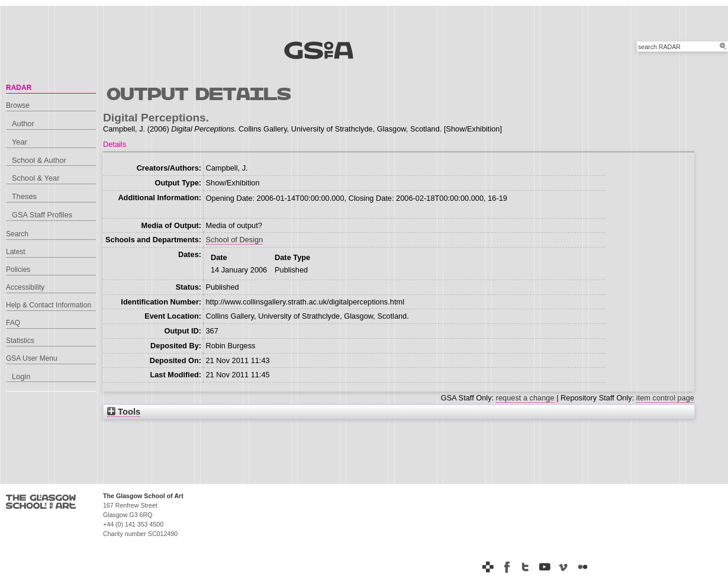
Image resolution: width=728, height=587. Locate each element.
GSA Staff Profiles (42, 215)
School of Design (235, 240)
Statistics (20, 341)
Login (21, 376)
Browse (18, 105)
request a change (525, 398)
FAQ (13, 323)
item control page (665, 398)
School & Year (36, 178)
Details (115, 144)
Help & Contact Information (49, 305)
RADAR (19, 88)
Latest (16, 252)
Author (23, 124)
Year (20, 142)
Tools (124, 412)
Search (17, 234)
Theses (24, 196)
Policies (18, 270)
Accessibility (25, 287)
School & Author (39, 160)
